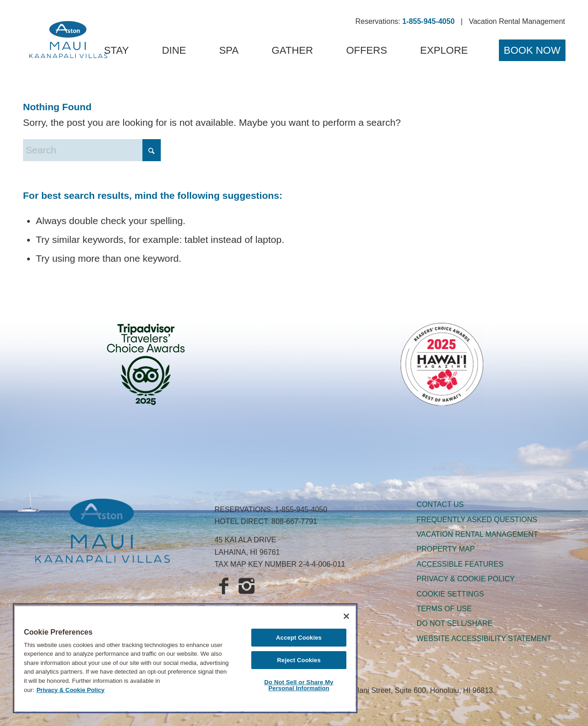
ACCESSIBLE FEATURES (460, 564)
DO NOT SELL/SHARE (455, 623)
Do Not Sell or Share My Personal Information (299, 685)
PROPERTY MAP (446, 549)
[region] (185, 658)
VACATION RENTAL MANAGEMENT (477, 534)
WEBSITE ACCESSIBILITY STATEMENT (484, 639)
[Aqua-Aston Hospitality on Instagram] (247, 587)
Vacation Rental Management (517, 21)
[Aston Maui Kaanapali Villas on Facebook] (224, 587)
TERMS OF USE (444, 609)
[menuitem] (116, 51)
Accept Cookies (299, 638)
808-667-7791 (294, 521)
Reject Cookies (299, 660)
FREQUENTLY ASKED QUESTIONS (477, 520)
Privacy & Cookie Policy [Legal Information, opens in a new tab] (70, 690)
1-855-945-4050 (301, 509)
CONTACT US (440, 504)
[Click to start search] (152, 150)
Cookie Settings (450, 594)
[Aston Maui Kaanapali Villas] (68, 41)
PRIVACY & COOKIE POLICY (466, 579)
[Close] (346, 616)
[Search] (92, 150)
